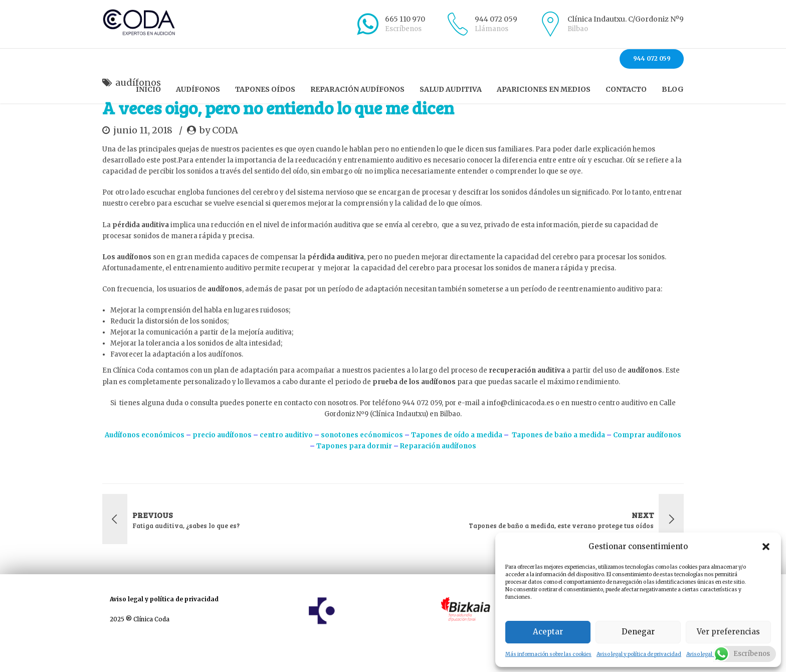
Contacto (626, 89)
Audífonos (198, 89)
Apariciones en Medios (544, 89)
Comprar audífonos (647, 463)
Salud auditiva (451, 89)
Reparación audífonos (357, 89)
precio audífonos (222, 463)
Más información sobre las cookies (548, 654)
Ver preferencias (728, 632)
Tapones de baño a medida (558, 463)
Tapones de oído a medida (457, 463)
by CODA (219, 158)
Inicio (148, 89)
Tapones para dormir (353, 474)
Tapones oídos (265, 89)
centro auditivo (286, 463)
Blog (673, 89)
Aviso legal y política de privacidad (639, 654)
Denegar (638, 632)
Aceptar (548, 632)
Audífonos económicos (145, 463)
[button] (766, 547)
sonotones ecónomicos (362, 463)
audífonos (138, 110)
